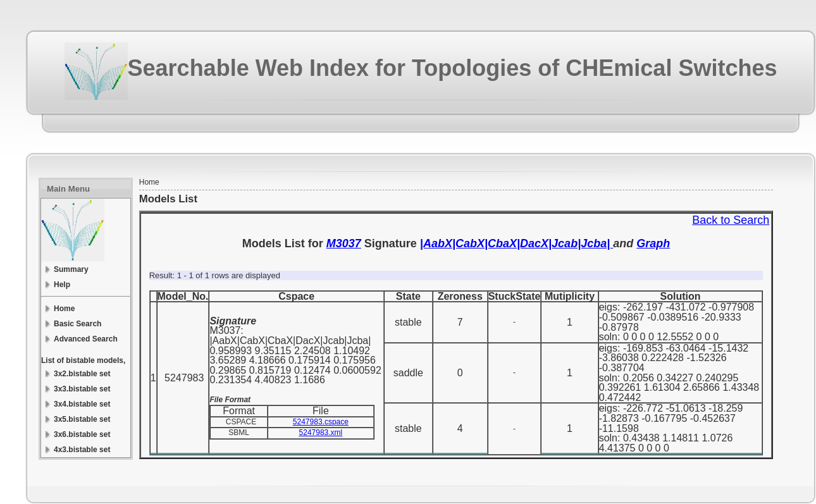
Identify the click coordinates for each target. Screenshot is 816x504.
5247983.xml (321, 433)
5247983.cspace (321, 422)
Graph (653, 243)
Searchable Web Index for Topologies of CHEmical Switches (453, 68)
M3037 (344, 243)
